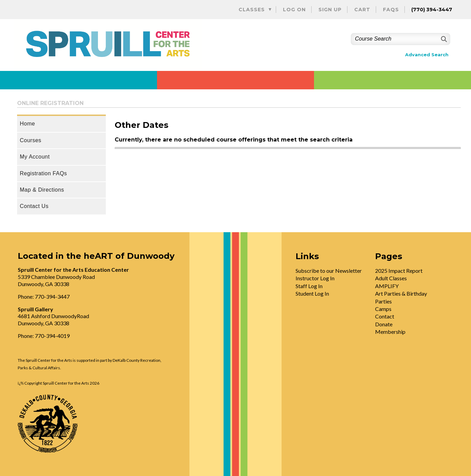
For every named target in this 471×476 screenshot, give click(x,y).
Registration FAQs (43, 173)
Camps (383, 309)
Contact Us (34, 206)
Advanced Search (427, 55)
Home (27, 124)
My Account (35, 157)
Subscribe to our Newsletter (329, 271)
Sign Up (330, 10)
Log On (294, 10)
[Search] (443, 39)
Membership (390, 332)
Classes (252, 10)
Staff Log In (309, 286)
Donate (384, 324)
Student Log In (312, 293)
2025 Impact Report (399, 271)
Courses (31, 140)
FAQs (391, 10)
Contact (385, 316)
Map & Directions (42, 190)
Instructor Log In (315, 278)
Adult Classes (391, 278)
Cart (362, 10)
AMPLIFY (387, 286)
